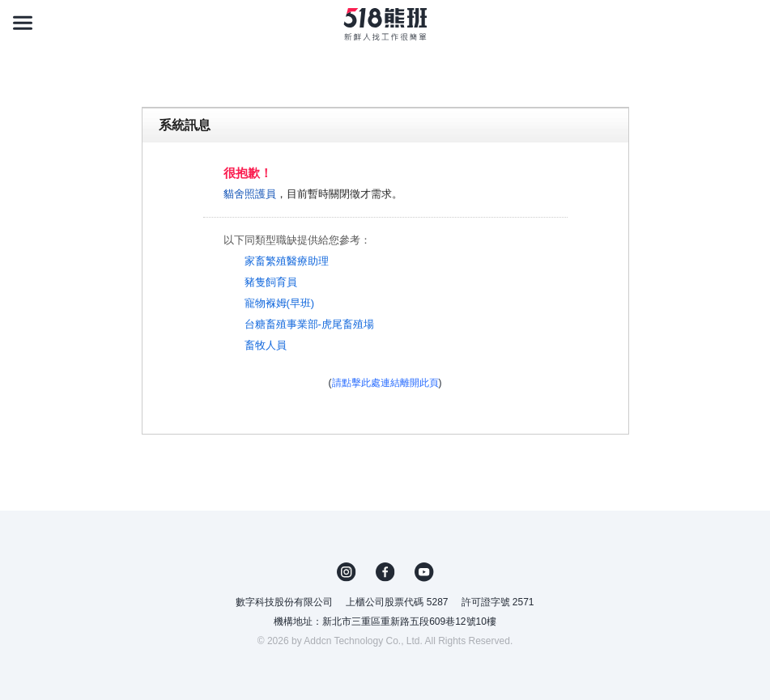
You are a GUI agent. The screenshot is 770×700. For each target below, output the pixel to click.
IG (347, 572)
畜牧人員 (266, 345)
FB (385, 572)
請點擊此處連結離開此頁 (385, 383)
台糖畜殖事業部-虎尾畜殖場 (309, 324)
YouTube (424, 572)
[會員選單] (747, 23)
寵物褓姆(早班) (280, 303)
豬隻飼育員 (271, 282)
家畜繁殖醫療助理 (287, 261)
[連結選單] (23, 23)
